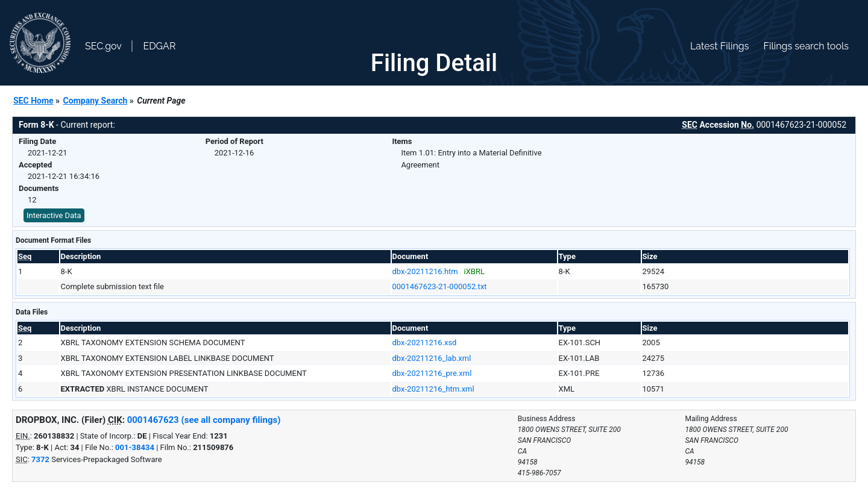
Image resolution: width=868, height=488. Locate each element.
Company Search (96, 101)
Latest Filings (719, 46)
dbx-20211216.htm (425, 271)
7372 (40, 459)
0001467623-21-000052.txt (440, 286)
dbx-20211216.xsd (425, 343)
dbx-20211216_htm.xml (433, 389)
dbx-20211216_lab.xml (432, 358)
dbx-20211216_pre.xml (432, 373)
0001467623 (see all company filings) (204, 420)
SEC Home (33, 101)
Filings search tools (806, 46)
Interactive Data (54, 215)
